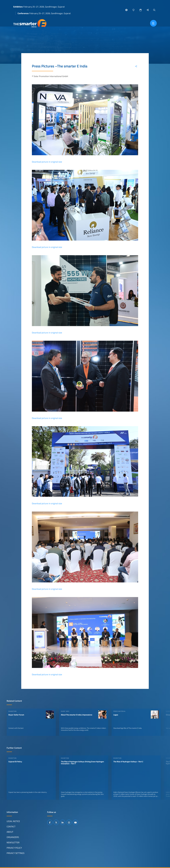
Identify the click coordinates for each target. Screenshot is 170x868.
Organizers (13, 837)
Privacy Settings (16, 853)
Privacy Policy (14, 848)
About (10, 832)
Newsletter (13, 842)
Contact (11, 826)
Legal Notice (13, 821)
